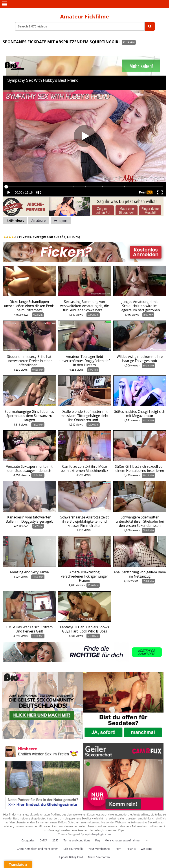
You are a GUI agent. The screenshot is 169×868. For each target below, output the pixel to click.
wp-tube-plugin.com (98, 834)
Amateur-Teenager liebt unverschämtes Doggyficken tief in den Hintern (85, 361)
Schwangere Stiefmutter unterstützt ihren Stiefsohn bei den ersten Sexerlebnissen (140, 521)
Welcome (147, 849)
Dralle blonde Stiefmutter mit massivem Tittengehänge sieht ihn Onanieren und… (84, 416)
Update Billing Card (71, 857)
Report (61, 221)
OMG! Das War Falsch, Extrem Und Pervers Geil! (29, 629)
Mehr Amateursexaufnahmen (123, 840)
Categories (28, 840)
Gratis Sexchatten (99, 857)
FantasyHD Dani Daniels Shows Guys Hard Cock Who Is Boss (84, 629)
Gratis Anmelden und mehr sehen (38, 849)
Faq (97, 840)
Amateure (39, 220)
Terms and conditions (77, 840)
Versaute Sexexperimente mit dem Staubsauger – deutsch (29, 469)
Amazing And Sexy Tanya (29, 572)
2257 (55, 840)
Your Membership (99, 849)
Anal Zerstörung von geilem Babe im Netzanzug (140, 574)
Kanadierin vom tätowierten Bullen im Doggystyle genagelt (29, 519)
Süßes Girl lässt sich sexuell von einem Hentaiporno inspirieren (140, 469)
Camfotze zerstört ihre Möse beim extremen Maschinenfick (84, 469)
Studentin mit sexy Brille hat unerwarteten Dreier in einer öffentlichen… (29, 361)
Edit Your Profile (73, 849)
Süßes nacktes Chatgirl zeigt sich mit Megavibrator (140, 414)
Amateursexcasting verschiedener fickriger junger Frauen (84, 576)
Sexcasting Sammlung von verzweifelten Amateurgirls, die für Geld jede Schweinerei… (84, 306)
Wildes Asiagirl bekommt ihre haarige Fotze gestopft (140, 359)
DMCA (43, 840)
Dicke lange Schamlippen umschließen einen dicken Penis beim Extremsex (29, 306)
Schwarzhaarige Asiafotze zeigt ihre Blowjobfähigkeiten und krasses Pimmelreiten (84, 521)
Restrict (131, 849)
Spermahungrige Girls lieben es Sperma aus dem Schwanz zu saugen (29, 416)
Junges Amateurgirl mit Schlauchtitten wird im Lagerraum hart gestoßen (140, 306)
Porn (118, 849)
